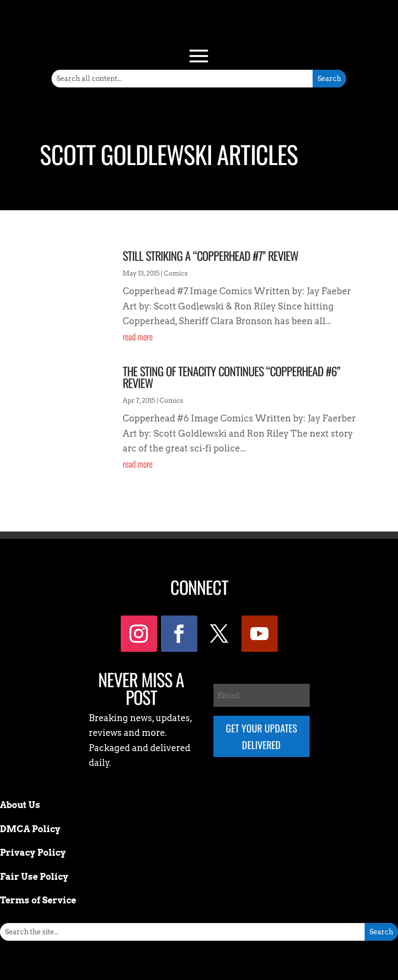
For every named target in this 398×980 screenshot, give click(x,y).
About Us (20, 805)
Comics (176, 273)
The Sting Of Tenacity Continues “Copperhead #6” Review (231, 377)
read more (138, 336)
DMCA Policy (30, 829)
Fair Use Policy (34, 877)
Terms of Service (38, 900)
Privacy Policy (33, 853)
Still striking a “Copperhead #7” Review (211, 255)
